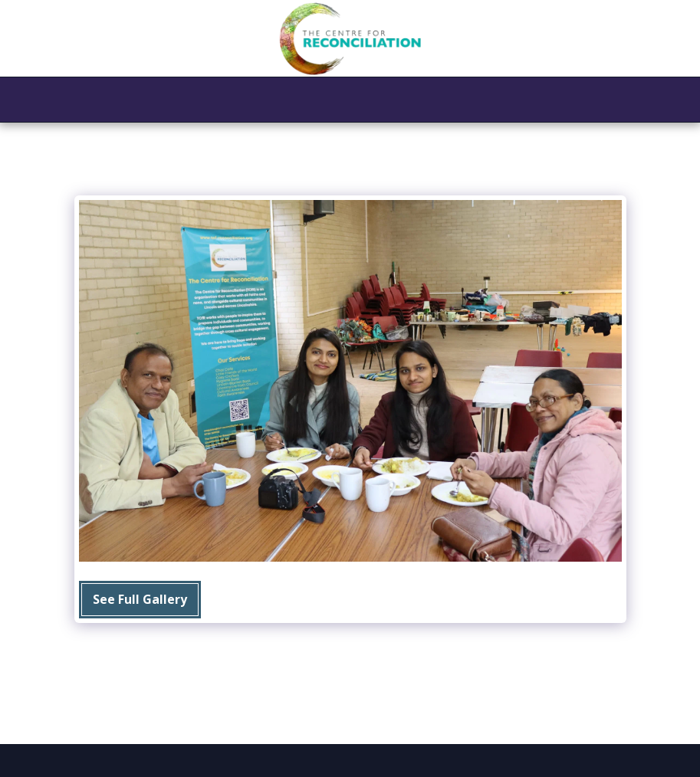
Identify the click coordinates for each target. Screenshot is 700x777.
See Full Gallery (140, 599)
